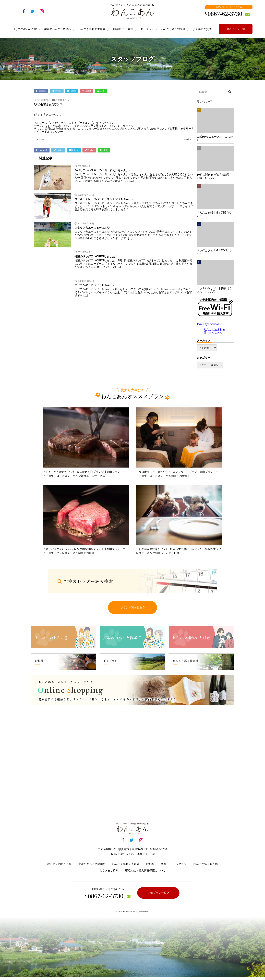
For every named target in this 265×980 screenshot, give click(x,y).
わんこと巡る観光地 (173, 29)
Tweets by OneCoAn (208, 324)
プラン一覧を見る (133, 611)
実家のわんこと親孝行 (58, 29)
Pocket (87, 91)
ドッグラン (147, 29)
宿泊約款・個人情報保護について (145, 874)
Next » (187, 139)
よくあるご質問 (202, 29)
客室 (130, 29)
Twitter (57, 91)
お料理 (117, 29)
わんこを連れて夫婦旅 (92, 29)
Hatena (72, 91)
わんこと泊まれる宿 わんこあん (214, 331)
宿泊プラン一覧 (236, 29)
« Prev (40, 139)
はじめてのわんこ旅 (25, 29)
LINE (101, 91)
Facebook (41, 91)
